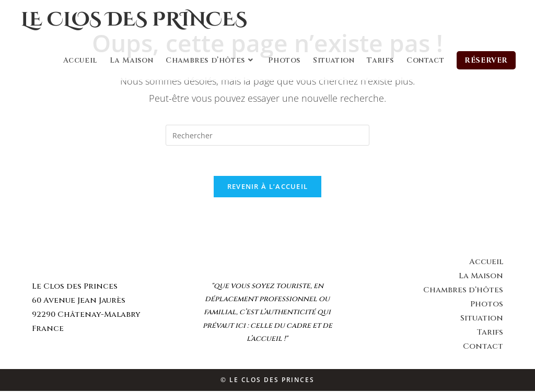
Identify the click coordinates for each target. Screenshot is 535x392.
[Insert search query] (267, 135)
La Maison (481, 277)
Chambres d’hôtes (463, 291)
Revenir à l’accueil (268, 187)
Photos (487, 305)
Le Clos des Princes (143, 20)
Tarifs (490, 333)
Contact (483, 347)
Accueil (486, 263)
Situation (482, 319)
